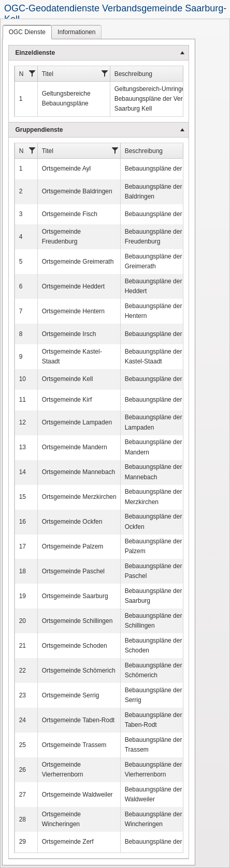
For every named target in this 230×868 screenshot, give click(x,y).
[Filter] (32, 73)
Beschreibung (133, 74)
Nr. (22, 74)
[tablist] (115, 443)
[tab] (27, 32)
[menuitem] (99, 84)
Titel (48, 74)
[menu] (99, 452)
